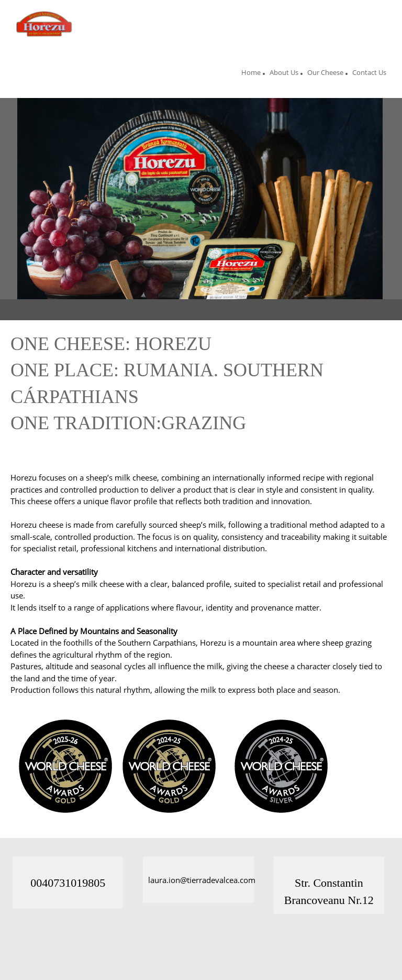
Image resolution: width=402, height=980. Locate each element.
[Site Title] (46, 24)
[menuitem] (251, 74)
